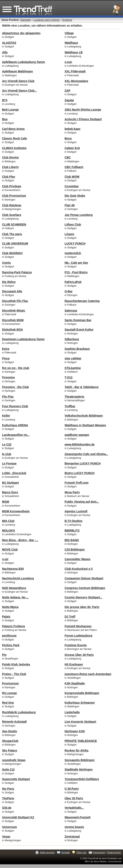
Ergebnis (67, 20)
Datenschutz (114, 852)
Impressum (99, 852)
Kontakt (66, 852)
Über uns (81, 852)
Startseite (26, 20)
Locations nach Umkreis (47, 20)
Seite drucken (47, 852)
